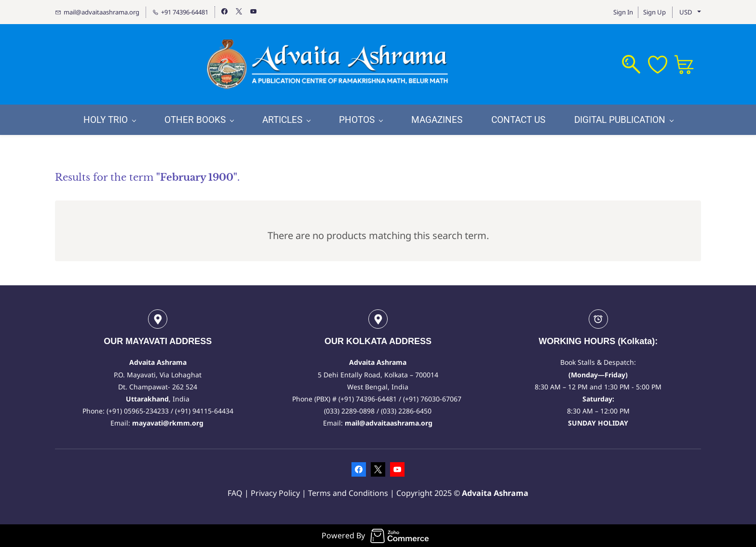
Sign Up (655, 12)
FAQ (235, 493)
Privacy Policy (276, 493)
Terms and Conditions (348, 493)
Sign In (623, 12)
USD (686, 12)
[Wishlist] (661, 64)
